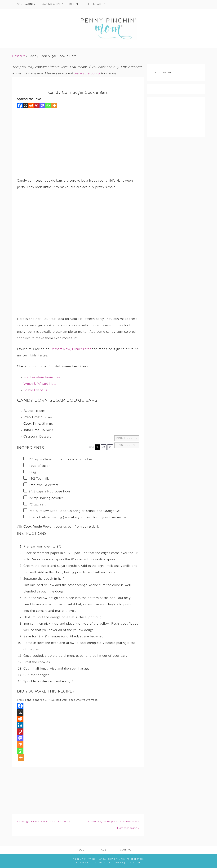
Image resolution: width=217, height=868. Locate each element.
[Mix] (20, 745)
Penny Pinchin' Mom (109, 28)
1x (97, 447)
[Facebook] (20, 106)
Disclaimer (133, 863)
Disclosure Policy (111, 863)
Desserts (19, 56)
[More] (54, 106)
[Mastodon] (42, 106)
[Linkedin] (20, 725)
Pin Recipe (127, 445)
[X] (25, 106)
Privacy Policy (86, 863)
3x (110, 447)
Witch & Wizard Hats (40, 384)
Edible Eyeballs (35, 390)
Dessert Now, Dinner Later (71, 349)
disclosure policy (87, 74)
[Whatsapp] (48, 106)
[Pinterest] (37, 106)
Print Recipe (127, 438)
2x (104, 447)
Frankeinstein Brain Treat (43, 377)
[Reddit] (31, 106)
